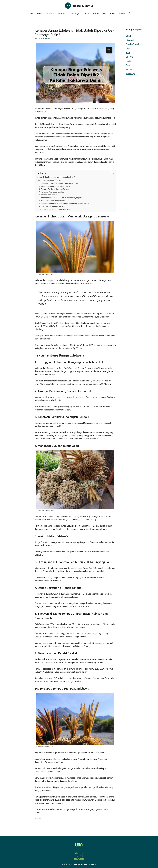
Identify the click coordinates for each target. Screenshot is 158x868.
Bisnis (39, 13)
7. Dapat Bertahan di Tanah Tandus (52, 200)
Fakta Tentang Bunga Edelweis (49, 180)
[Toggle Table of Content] (111, 173)
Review (122, 13)
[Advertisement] (16, 88)
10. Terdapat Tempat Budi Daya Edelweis (54, 209)
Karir (128, 52)
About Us (79, 853)
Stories (86, 13)
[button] (130, 13)
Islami (30, 13)
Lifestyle (50, 13)
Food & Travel (99, 13)
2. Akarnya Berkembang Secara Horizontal (55, 186)
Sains (112, 13)
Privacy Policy (79, 859)
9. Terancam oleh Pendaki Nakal (51, 206)
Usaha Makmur (83, 5)
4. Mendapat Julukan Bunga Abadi (52, 192)
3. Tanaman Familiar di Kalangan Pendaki (54, 189)
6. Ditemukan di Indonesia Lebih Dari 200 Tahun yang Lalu (61, 198)
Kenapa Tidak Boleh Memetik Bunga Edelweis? (56, 177)
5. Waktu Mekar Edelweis (48, 195)
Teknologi (74, 13)
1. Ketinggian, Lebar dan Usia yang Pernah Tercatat (58, 183)
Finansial (62, 13)
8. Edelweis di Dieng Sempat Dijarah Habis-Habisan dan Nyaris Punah (64, 203)
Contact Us (79, 856)
